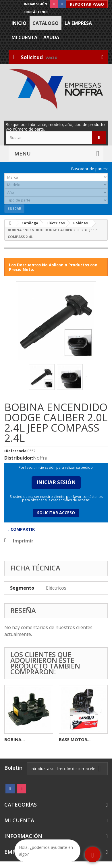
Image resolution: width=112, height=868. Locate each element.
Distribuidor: (19, 458)
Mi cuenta (24, 37)
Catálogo (46, 23)
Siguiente (88, 378)
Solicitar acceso (56, 513)
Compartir (21, 529)
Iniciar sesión (35, 4)
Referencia (16, 451)
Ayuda (51, 37)
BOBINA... (15, 739)
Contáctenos (36, 12)
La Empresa (78, 23)
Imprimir (23, 541)
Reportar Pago (87, 4)
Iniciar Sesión (56, 482)
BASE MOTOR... (75, 739)
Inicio (19, 23)
